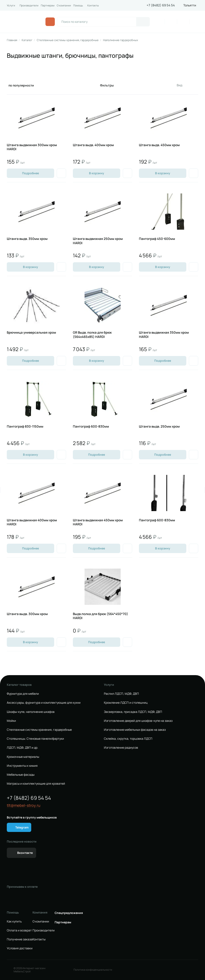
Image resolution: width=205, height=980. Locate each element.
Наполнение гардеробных (121, 40)
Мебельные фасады (21, 775)
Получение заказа (20, 939)
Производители (29, 6)
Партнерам (48, 6)
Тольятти (190, 5)
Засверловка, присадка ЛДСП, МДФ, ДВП (133, 712)
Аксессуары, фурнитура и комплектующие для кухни (44, 703)
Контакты (93, 6)
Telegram (22, 827)
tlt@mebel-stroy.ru (24, 805)
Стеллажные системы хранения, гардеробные (68, 40)
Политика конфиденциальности (93, 970)
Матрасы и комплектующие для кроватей (36, 784)
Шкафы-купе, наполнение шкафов (31, 712)
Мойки (11, 721)
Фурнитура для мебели (23, 694)
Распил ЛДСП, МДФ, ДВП (121, 694)
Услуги (11, 6)
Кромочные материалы (23, 757)
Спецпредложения (69, 913)
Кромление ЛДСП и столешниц (126, 703)
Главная (12, 40)
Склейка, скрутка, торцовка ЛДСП (128, 739)
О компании (64, 6)
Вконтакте (25, 853)
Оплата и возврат (19, 930)
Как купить (14, 921)
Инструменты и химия (22, 766)
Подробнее (30, 173)
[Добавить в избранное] (61, 173)
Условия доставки (20, 948)
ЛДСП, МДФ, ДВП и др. (23, 748)
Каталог (27, 40)
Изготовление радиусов (121, 748)
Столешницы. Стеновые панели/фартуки (35, 739)
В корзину (97, 173)
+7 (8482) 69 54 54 (161, 5)
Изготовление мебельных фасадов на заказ (135, 730)
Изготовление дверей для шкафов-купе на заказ (138, 721)
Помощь (78, 6)
